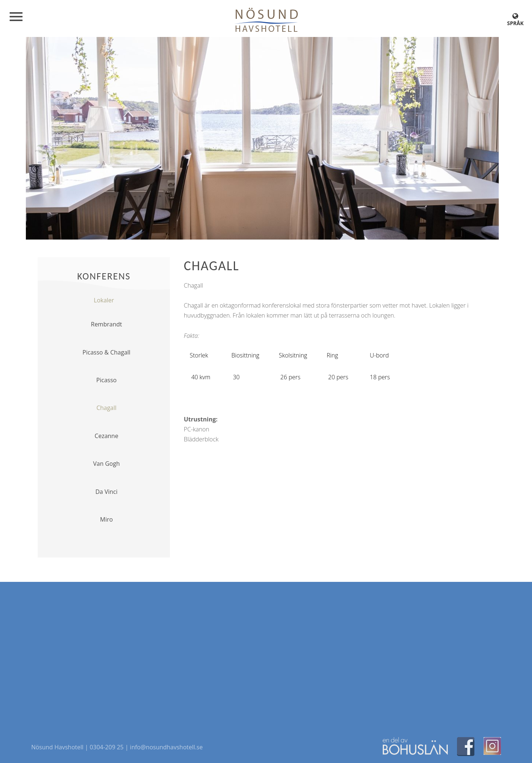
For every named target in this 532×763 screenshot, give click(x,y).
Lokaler (104, 300)
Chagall (106, 408)
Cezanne (106, 436)
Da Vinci (106, 492)
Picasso (107, 380)
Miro (107, 519)
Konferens (104, 276)
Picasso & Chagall (106, 352)
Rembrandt (106, 324)
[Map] (266, 656)
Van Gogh (106, 464)
